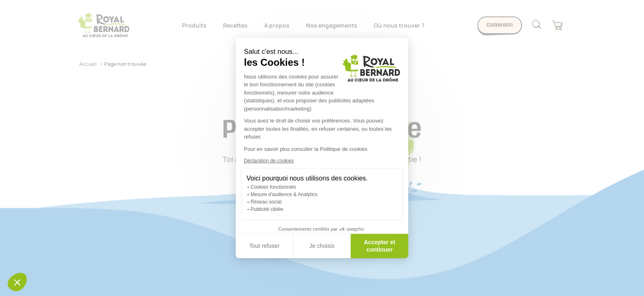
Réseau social (266, 202)
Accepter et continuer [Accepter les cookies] (379, 246)
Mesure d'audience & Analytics (284, 194)
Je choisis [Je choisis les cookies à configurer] (322, 246)
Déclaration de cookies (269, 161)
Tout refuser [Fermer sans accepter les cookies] (264, 246)
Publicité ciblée (267, 209)
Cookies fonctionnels (273, 187)
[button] (17, 282)
